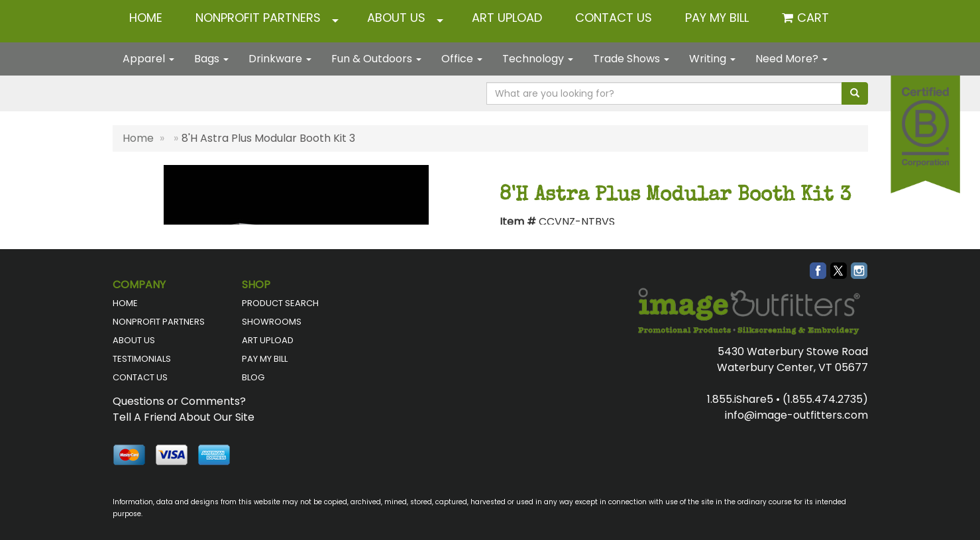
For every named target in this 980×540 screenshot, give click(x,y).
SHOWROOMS (272, 322)
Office (462, 59)
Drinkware (280, 59)
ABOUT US (396, 18)
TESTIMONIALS (142, 359)
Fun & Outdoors (376, 59)
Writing (712, 59)
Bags (211, 59)
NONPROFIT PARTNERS (258, 18)
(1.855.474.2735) (825, 399)
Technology (538, 59)
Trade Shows (631, 59)
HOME (146, 18)
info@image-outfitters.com (796, 415)
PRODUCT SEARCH (280, 303)
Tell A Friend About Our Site (184, 417)
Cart (813, 18)
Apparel (148, 59)
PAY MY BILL (265, 359)
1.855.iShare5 (740, 399)
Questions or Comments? (179, 401)
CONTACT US (614, 18)
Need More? (791, 59)
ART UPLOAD (507, 18)
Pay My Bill (717, 18)
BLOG (253, 377)
